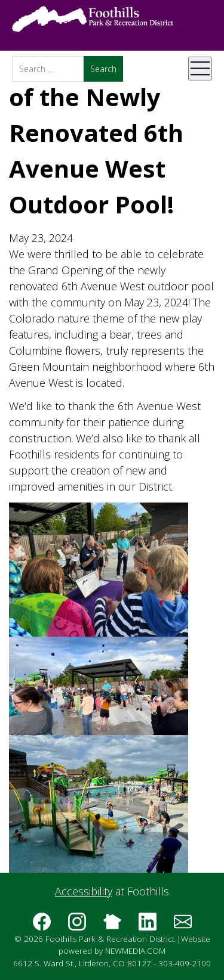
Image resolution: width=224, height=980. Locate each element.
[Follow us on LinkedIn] (148, 926)
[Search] (48, 69)
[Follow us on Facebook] (42, 926)
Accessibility (84, 891)
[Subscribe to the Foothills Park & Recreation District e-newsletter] (183, 926)
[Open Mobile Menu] (200, 69)
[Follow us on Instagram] (77, 926)
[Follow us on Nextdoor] (112, 926)
